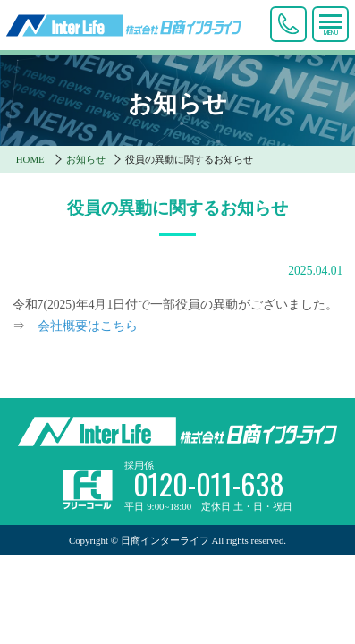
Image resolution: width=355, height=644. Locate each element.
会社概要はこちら (88, 326)
